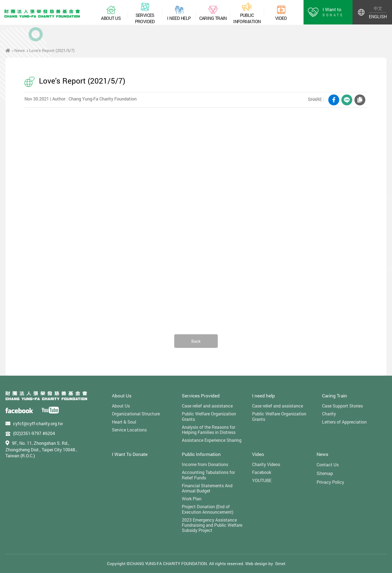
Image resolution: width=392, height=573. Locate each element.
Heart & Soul (124, 422)
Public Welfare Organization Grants (209, 416)
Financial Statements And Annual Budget (207, 488)
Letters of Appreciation (344, 422)
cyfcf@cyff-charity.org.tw (38, 423)
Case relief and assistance (207, 406)
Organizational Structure (136, 414)
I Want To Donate (130, 454)
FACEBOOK (334, 100)
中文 (378, 8)
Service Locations (129, 430)
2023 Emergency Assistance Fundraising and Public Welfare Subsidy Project (212, 525)
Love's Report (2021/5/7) (52, 50)
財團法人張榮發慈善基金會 (42, 14)
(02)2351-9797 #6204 (34, 433)
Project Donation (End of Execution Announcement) (208, 509)
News (20, 50)
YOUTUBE (262, 480)
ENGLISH (378, 16)
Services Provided (201, 396)
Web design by (259, 563)
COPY (360, 100)
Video (258, 454)
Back (196, 341)
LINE (347, 100)
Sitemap (325, 473)
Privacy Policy (330, 482)
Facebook (262, 472)
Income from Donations (205, 464)
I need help (264, 396)
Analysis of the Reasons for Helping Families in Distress (209, 430)
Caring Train (335, 396)
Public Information (201, 454)
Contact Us (328, 465)
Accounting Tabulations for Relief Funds (208, 475)
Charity (329, 414)
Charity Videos (266, 464)
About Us (122, 396)
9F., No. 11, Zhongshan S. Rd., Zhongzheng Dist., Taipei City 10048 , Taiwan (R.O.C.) (41, 449)
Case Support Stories (342, 406)
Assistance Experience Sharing (212, 440)
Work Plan (192, 499)
